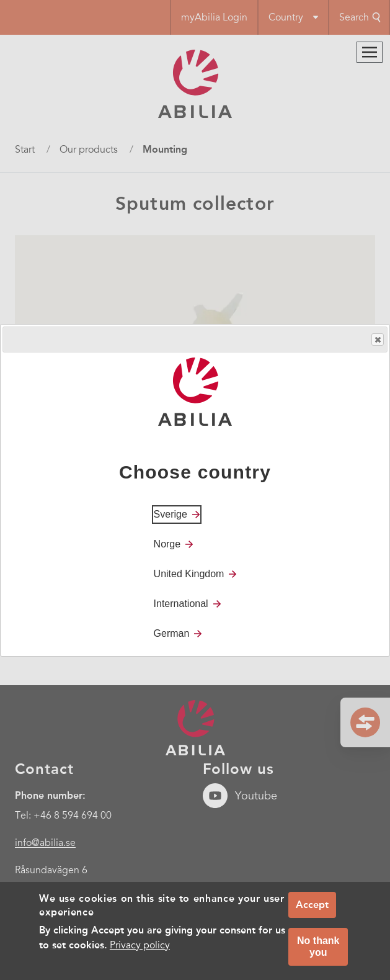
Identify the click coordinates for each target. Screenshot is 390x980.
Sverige (171, 514)
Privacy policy (140, 945)
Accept (312, 905)
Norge (167, 544)
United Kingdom (189, 574)
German (172, 633)
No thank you (318, 946)
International (181, 604)
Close (377, 340)
